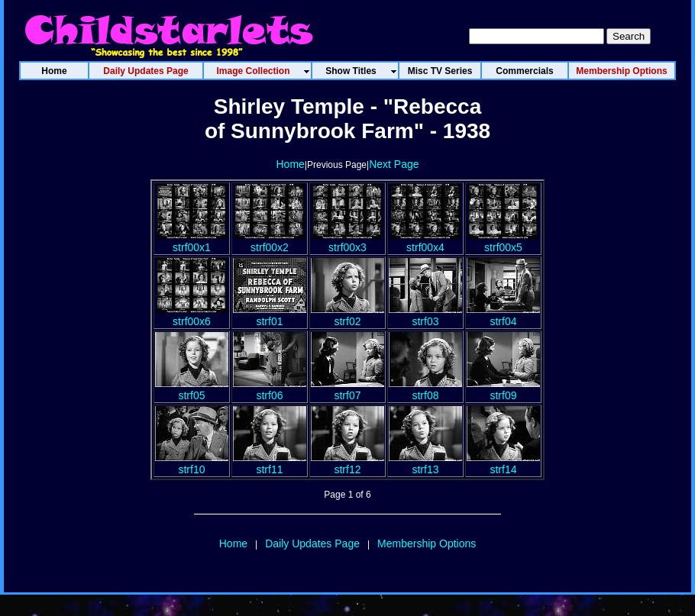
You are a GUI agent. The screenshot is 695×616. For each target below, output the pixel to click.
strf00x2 (270, 241)
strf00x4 (425, 241)
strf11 (270, 463)
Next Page (394, 164)
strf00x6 (192, 315)
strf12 (347, 463)
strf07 (347, 389)
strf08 (425, 389)
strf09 (503, 389)
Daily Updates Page (312, 543)
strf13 (425, 463)
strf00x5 (503, 241)
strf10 (192, 463)
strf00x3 (347, 241)
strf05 (192, 389)
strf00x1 (192, 241)
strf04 (503, 315)
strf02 (347, 315)
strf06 (270, 389)
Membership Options (427, 543)
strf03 (425, 315)
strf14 (503, 463)
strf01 (270, 315)
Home (290, 164)
